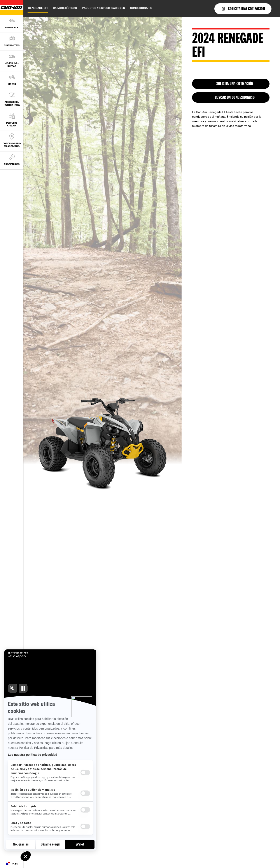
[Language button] (12, 864)
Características (65, 8)
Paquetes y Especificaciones (104, 8)
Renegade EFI (38, 8)
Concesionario (141, 8)
